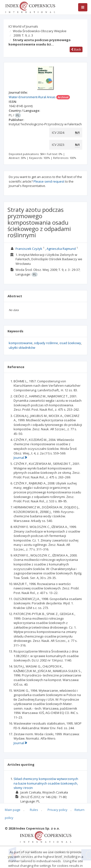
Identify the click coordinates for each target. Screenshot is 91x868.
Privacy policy (58, 810)
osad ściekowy (70, 343)
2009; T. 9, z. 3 (23, 35)
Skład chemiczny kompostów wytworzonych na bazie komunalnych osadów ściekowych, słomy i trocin (46, 783)
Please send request (49, 181)
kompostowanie (21, 343)
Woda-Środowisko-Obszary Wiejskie (40, 31)
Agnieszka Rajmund (61, 249)
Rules (34, 810)
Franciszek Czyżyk (29, 249)
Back (76, 49)
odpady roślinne (46, 343)
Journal (20, 458)
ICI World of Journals (23, 26)
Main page (13, 810)
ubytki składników (22, 348)
